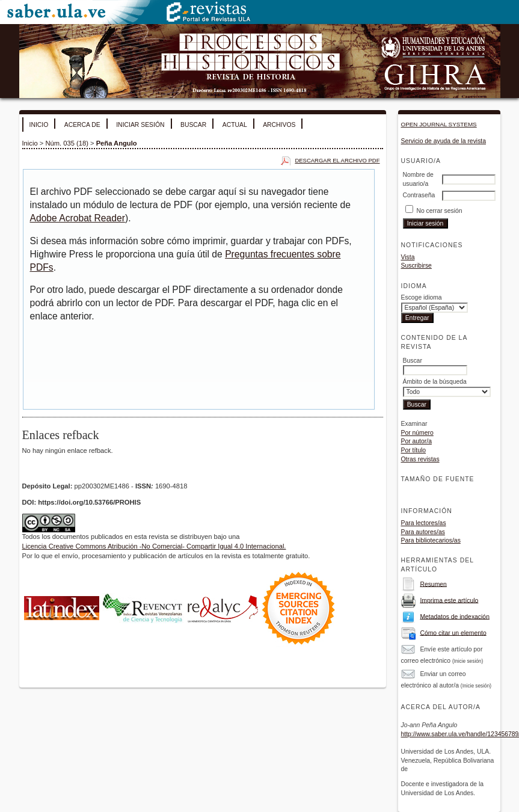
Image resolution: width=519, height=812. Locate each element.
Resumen (433, 584)
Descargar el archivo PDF (337, 160)
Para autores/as (423, 532)
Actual (235, 125)
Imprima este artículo (449, 600)
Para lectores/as (424, 523)
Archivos (279, 125)
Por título (414, 450)
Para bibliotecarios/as (431, 540)
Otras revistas (420, 459)
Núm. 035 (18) (67, 143)
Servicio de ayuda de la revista (444, 141)
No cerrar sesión (439, 211)
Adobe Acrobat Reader (78, 218)
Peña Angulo (117, 143)
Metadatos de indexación (455, 616)
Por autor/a (416, 441)
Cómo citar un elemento (453, 632)
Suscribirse (416, 266)
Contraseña (419, 195)
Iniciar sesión (140, 125)
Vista (408, 257)
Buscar (193, 125)
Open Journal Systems (439, 124)
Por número (417, 433)
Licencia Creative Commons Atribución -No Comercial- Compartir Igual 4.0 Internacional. (154, 546)
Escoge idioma (422, 297)
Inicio (39, 125)
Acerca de (82, 125)
